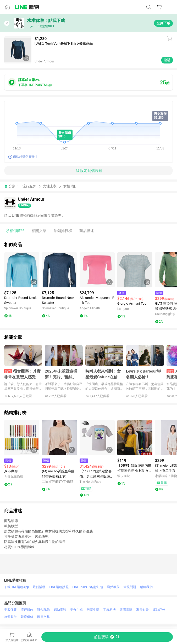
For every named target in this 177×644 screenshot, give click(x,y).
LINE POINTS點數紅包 (88, 587)
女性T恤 (70, 186)
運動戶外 (159, 610)
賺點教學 (113, 587)
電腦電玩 (126, 610)
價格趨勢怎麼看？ (25, 157)
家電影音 (142, 610)
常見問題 (130, 587)
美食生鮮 (76, 610)
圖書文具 (43, 617)
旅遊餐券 (10, 617)
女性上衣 (50, 186)
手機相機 (109, 610)
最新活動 (39, 587)
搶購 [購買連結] (167, 60)
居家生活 (93, 610)
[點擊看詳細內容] (22, 270)
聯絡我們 (146, 587)
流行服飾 (29, 186)
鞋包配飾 (43, 610)
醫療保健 (27, 617)
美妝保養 (10, 610)
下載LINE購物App (16, 587)
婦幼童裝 (60, 610)
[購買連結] (107, 637)
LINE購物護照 (59, 587)
